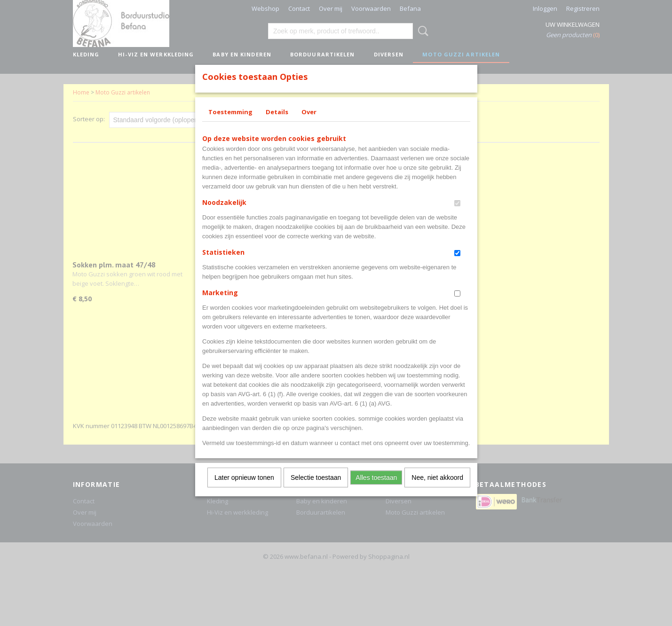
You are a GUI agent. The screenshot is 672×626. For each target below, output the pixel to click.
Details (277, 124)
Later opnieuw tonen (244, 490)
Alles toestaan (376, 490)
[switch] (457, 215)
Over (309, 124)
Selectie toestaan (316, 490)
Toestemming (230, 124)
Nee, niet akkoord (437, 490)
